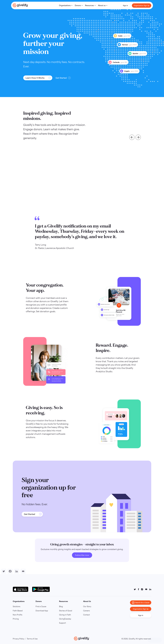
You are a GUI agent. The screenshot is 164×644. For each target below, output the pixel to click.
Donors (78, 5)
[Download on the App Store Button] (22, 589)
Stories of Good (66, 611)
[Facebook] (10, 571)
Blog (61, 606)
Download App (42, 611)
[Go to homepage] (20, 5)
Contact (86, 615)
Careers (86, 611)
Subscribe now (82, 555)
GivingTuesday (65, 619)
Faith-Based (18, 611)
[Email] (23, 571)
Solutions (17, 606)
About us (102, 5)
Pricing (16, 619)
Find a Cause (41, 606)
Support (62, 623)
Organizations (65, 5)
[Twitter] (3, 571)
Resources (89, 5)
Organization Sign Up (142, 6)
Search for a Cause (141, 603)
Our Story (87, 606)
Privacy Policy (19, 639)
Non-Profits (18, 615)
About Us (87, 601)
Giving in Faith (65, 615)
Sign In (125, 6)
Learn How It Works (38, 78)
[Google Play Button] (41, 589)
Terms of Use (32, 639)
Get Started (63, 78)
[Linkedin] (16, 571)
